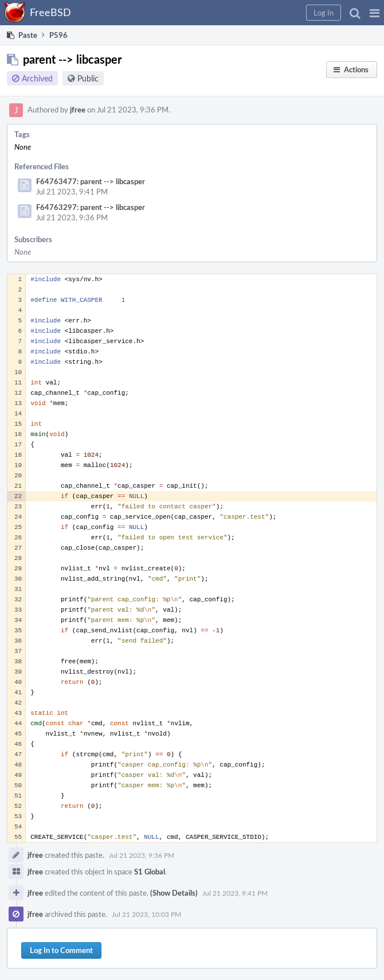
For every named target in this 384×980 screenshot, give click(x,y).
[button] (375, 13)
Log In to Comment (61, 950)
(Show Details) (174, 893)
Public (88, 78)
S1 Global (150, 872)
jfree (78, 110)
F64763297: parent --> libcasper (91, 207)
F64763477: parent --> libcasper (91, 181)
